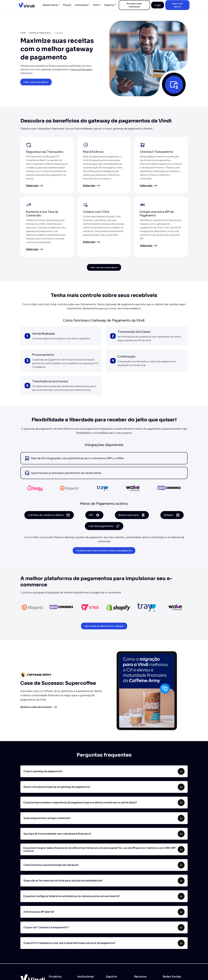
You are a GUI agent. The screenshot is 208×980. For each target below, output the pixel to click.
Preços (67, 5)
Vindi (96, 5)
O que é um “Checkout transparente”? (46, 927)
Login (158, 5)
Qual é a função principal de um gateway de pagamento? (57, 787)
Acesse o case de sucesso (36, 707)
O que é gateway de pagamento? (43, 771)
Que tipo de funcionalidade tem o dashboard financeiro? (57, 834)
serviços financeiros (82, 69)
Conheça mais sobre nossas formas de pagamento (104, 551)
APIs (150, 156)
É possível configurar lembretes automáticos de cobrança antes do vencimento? (72, 896)
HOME (23, 33)
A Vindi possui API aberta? (39, 912)
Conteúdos (81, 5)
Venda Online (50, 5)
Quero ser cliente (177, 5)
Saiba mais (32, 186)
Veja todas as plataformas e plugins (104, 626)
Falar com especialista (36, 82)
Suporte (109, 5)
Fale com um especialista (104, 267)
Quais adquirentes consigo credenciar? (47, 818)
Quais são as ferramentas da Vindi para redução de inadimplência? (63, 881)
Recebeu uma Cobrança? (134, 5)
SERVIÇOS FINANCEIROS (40, 33)
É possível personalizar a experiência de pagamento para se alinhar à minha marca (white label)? (80, 803)
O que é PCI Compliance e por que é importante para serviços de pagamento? (69, 943)
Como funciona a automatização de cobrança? (51, 865)
